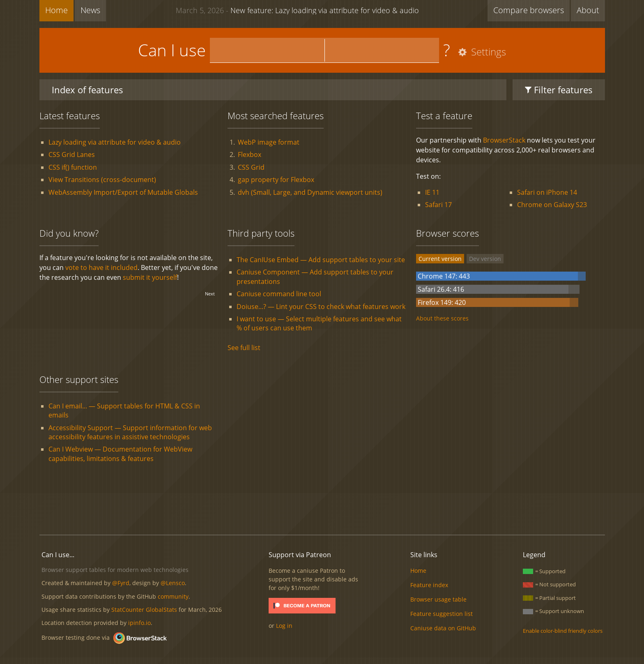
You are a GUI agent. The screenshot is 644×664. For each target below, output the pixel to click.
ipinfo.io (139, 623)
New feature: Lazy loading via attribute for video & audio (297, 10)
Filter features (559, 90)
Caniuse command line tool (279, 294)
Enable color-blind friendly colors (563, 631)
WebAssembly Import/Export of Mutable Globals (123, 192)
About (588, 10)
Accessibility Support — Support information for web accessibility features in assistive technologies (130, 432)
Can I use (172, 50)
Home (56, 10)
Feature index (429, 585)
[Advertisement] (322, 500)
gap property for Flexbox (276, 180)
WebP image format (269, 142)
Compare (529, 10)
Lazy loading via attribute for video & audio (115, 142)
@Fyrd (121, 583)
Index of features (87, 90)
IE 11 (432, 192)
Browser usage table (438, 599)
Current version (440, 259)
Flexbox (250, 154)
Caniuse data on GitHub (443, 628)
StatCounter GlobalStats (144, 610)
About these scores (442, 318)
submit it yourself (150, 277)
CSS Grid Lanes (72, 154)
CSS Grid (251, 167)
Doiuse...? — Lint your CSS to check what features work (321, 307)
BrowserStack (504, 140)
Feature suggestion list (442, 614)
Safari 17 (438, 205)
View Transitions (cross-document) (102, 180)
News (90, 10)
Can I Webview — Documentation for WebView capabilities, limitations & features (120, 454)
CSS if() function (73, 167)
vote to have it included (101, 267)
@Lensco (173, 583)
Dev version (485, 259)
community (173, 596)
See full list (244, 348)
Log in (284, 626)
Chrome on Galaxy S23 (552, 205)
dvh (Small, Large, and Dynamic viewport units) (310, 192)
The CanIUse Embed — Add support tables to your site (321, 260)
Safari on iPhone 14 (547, 192)
